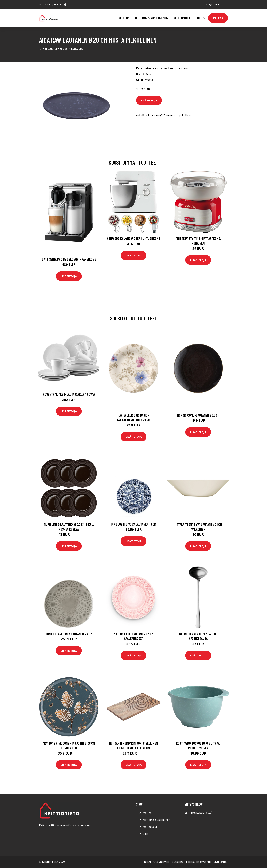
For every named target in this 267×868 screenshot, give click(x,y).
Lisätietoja (149, 100)
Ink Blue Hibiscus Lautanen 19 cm (133, 524)
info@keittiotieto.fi (215, 5)
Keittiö (124, 18)
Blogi (201, 18)
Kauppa (218, 18)
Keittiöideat (183, 18)
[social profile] (65, 5)
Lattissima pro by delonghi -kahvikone (69, 259)
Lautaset (77, 49)
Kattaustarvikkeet (55, 49)
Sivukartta (220, 862)
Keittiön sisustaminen (151, 18)
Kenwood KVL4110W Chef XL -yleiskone (133, 238)
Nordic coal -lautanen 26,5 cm (198, 415)
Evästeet (177, 862)
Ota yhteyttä (161, 862)
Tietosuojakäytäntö (198, 862)
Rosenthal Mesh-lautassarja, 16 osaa (69, 394)
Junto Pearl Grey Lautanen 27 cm (69, 634)
